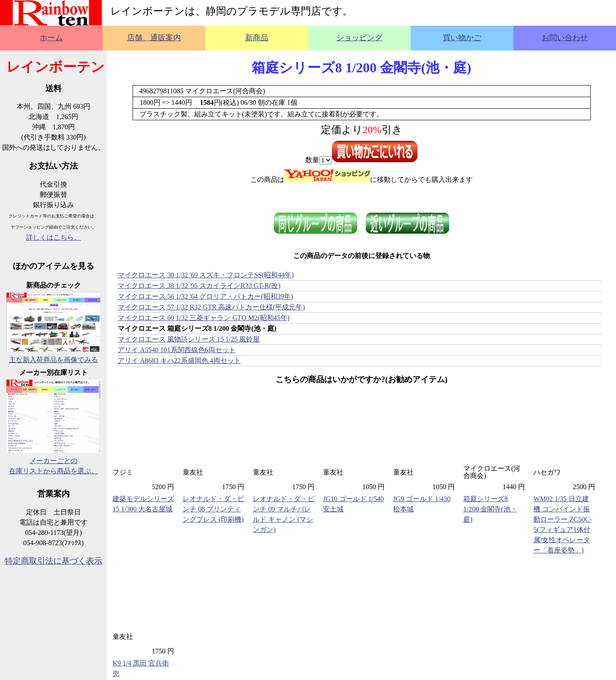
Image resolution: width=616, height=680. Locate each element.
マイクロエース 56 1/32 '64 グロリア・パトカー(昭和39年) (205, 296)
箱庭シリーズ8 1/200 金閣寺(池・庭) (490, 509)
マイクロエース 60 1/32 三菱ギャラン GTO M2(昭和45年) (204, 318)
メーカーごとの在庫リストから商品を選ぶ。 (53, 461)
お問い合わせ (565, 38)
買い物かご (462, 38)
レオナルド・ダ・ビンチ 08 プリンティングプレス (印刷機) (213, 509)
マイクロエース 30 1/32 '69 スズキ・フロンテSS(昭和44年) (206, 275)
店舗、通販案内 (154, 38)
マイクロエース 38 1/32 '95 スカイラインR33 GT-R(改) (199, 286)
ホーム (51, 38)
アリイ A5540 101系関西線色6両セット (177, 350)
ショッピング (359, 38)
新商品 (257, 38)
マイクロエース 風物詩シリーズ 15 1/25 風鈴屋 (189, 339)
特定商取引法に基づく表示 (53, 561)
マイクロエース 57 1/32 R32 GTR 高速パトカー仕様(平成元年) (211, 307)
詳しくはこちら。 (53, 237)
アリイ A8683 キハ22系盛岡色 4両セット (179, 361)
